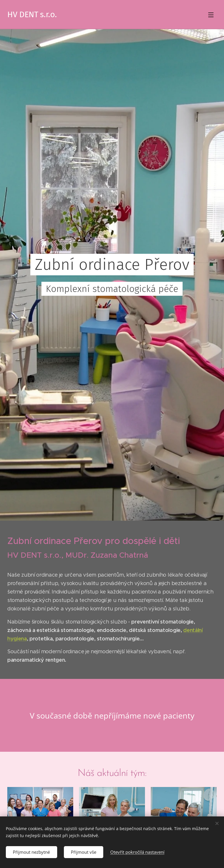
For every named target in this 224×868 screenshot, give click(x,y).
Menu (211, 15)
